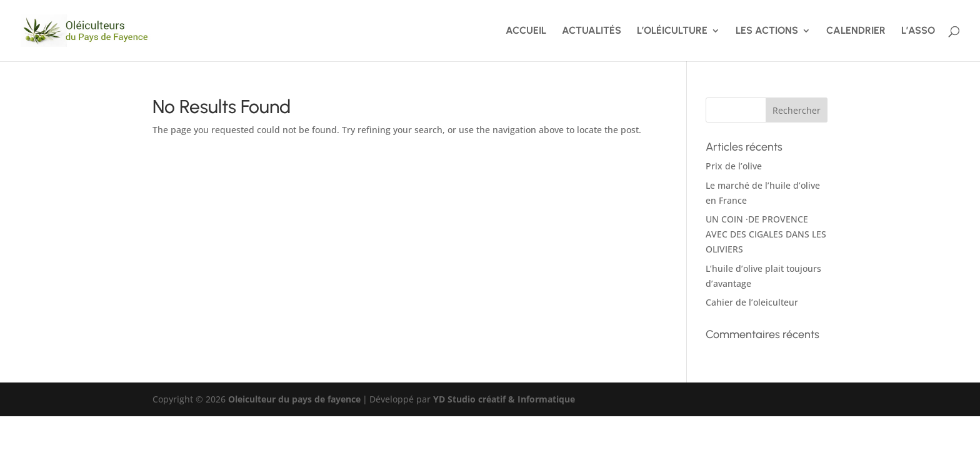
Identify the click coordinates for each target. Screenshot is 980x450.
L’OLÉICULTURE (672, 31)
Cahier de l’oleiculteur (752, 302)
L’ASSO (918, 31)
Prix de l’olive (734, 166)
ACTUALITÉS (592, 31)
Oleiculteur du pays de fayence (294, 399)
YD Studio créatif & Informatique (504, 399)
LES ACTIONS (767, 31)
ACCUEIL (526, 31)
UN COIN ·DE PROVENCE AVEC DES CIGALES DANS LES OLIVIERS (766, 234)
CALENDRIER (856, 31)
